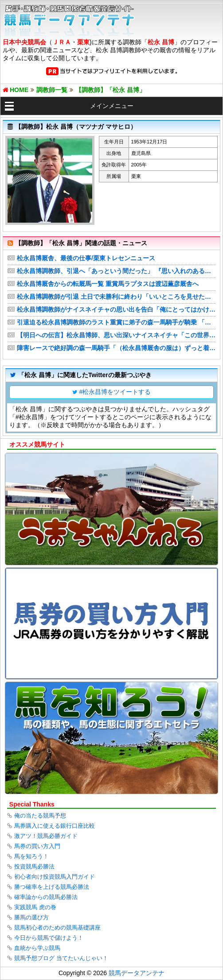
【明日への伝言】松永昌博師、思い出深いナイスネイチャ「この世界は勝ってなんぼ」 (116, 335)
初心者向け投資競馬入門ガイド (55, 877)
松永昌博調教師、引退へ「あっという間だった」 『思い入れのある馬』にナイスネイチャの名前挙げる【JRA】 (116, 271)
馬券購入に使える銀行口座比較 (55, 826)
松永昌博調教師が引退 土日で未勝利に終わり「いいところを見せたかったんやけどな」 (116, 297)
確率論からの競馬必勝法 (46, 897)
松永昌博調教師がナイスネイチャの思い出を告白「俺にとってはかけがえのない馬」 (116, 309)
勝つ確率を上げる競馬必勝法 (52, 887)
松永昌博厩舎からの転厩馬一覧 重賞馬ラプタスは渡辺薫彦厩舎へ (108, 284)
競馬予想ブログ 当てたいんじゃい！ (61, 958)
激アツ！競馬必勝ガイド (46, 836)
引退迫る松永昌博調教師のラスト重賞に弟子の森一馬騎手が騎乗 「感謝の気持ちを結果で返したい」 (116, 322)
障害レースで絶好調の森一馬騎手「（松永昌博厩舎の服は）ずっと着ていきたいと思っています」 (116, 348)
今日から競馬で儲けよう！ (49, 938)
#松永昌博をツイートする (115, 392)
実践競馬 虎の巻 (35, 907)
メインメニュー (112, 106)
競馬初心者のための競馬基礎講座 (57, 928)
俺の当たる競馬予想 (40, 816)
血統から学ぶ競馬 (37, 948)
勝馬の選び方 (31, 917)
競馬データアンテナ (137, 973)
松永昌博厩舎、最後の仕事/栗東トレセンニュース (86, 258)
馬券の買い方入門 (37, 846)
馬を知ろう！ (31, 856)
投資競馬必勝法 (34, 866)
